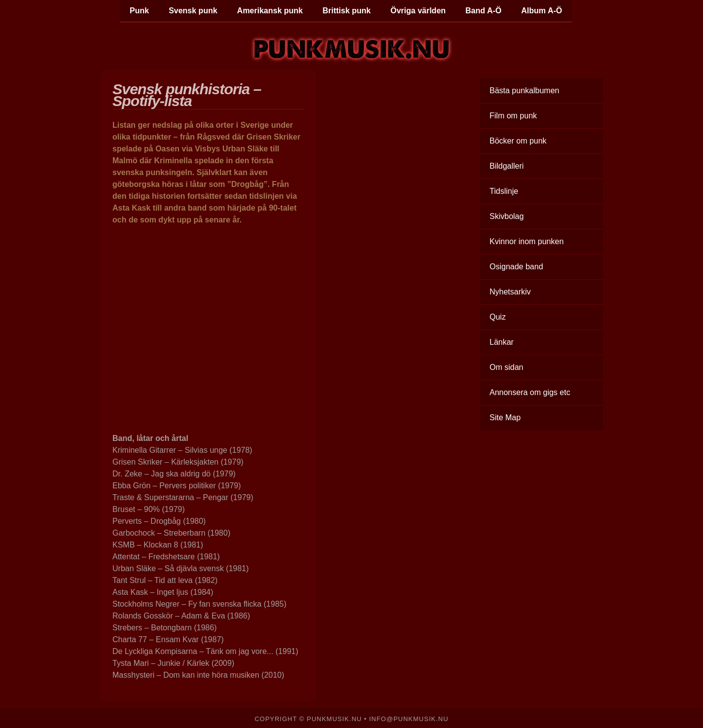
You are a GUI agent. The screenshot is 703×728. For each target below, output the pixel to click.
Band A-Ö (483, 11)
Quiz (498, 317)
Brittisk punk (347, 11)
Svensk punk (193, 11)
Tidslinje (504, 191)
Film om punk (513, 116)
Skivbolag (507, 216)
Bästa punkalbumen (524, 91)
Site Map (505, 418)
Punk (139, 11)
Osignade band (516, 267)
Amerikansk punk (270, 11)
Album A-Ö (542, 11)
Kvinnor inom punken (527, 241)
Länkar (502, 342)
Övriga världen (418, 11)
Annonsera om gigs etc (530, 392)
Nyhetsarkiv (510, 292)
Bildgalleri (507, 166)
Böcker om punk (518, 141)
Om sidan (506, 367)
